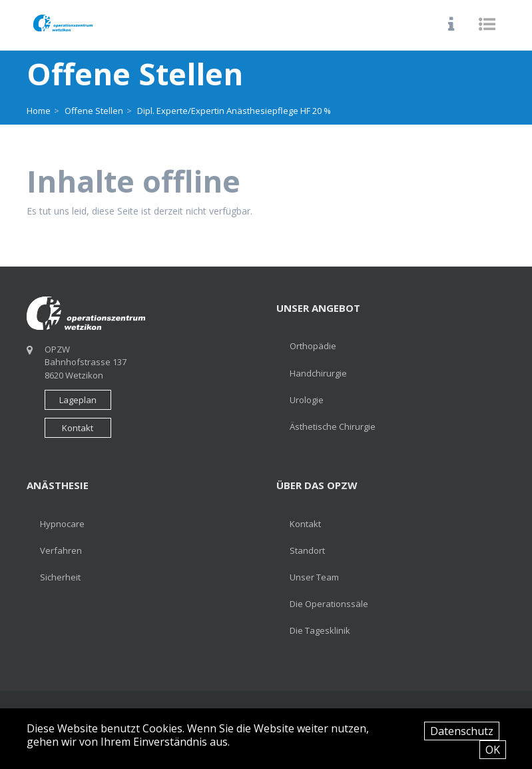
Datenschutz (462, 731)
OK (493, 750)
